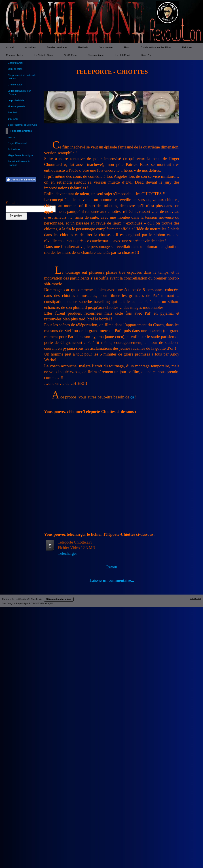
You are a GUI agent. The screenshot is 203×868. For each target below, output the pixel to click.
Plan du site (36, 599)
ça (132, 397)
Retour (112, 567)
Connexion (195, 598)
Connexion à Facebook (22, 180)
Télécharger (68, 553)
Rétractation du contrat (59, 599)
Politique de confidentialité (16, 599)
